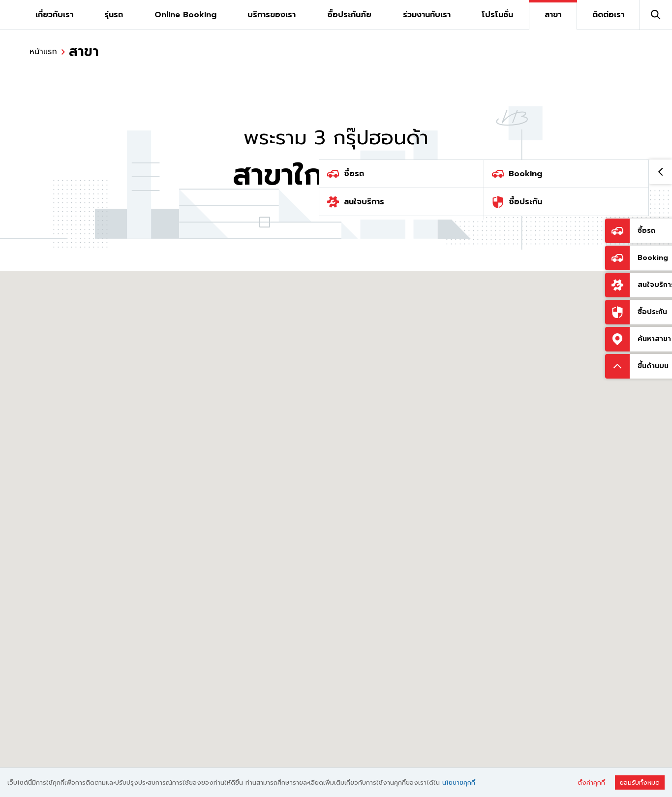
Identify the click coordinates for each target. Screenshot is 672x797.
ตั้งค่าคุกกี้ (591, 782)
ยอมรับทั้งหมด (640, 782)
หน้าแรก (43, 52)
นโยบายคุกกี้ (459, 782)
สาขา (84, 52)
